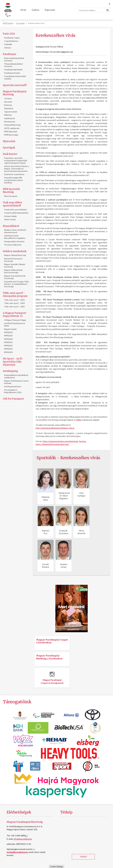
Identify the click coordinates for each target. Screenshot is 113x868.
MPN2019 (8, 336)
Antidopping (10, 371)
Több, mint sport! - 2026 (14, 307)
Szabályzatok (10, 118)
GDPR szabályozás (12, 128)
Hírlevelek (9, 141)
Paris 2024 (9, 34)
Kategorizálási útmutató (14, 241)
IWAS (79, 420)
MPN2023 (8, 349)
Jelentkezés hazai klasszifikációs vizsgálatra (15, 237)
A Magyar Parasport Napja (15, 320)
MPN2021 (8, 342)
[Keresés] (94, 10)
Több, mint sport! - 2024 (14, 303)
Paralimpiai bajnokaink (13, 70)
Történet (8, 98)
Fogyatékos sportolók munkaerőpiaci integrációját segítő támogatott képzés (16, 160)
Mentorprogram (11, 196)
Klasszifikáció (11, 226)
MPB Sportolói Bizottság (11, 191)
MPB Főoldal (8, 23)
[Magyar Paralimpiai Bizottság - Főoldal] (8, 10)
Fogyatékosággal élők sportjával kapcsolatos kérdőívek (14, 180)
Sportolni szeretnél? (15, 85)
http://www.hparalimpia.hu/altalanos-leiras (55, 428)
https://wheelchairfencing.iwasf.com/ (52, 444)
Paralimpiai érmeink (12, 73)
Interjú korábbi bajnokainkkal (16, 213)
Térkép (83, 857)
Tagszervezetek (11, 112)
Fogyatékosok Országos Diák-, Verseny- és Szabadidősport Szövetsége (17, 284)
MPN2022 (8, 346)
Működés (8, 115)
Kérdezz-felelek (10, 216)
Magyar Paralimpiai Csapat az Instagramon (52, 678)
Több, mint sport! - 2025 (14, 300)
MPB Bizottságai (11, 135)
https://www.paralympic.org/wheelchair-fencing (64, 441)
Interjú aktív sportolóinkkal (15, 209)
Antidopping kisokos (13, 386)
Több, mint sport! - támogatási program (15, 294)
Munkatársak (10, 122)
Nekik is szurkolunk (15, 251)
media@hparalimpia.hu (17, 852)
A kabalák (8, 44)
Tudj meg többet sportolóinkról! (12, 204)
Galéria (35, 10)
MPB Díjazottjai (11, 131)
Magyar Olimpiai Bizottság (15, 255)
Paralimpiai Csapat (12, 38)
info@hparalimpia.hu (23, 839)
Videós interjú (10, 219)
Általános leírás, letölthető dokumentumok (15, 231)
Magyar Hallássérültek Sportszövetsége (13, 271)
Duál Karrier (10, 154)
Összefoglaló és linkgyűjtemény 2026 (13, 391)
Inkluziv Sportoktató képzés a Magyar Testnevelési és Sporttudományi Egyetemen (16, 169)
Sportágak (21, 23)
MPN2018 (8, 332)
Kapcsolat (50, 10)
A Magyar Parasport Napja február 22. (15, 314)
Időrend (7, 48)
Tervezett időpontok (13, 245)
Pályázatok (9, 108)
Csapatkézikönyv (11, 41)
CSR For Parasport (13, 399)
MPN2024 (8, 352)
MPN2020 (8, 339)
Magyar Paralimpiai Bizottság (15, 93)
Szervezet (8, 102)
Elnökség (8, 105)
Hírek (23, 10)
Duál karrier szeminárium (14, 174)
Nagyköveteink (10, 329)
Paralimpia (9, 54)
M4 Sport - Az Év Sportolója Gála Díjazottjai (13, 362)
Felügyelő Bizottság (12, 125)
